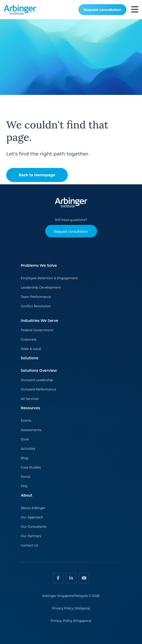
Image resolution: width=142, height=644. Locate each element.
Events (26, 421)
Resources (30, 408)
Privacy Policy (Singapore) (71, 621)
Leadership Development (41, 287)
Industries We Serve (39, 321)
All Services (30, 399)
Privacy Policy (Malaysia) (71, 608)
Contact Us (29, 545)
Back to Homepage (37, 175)
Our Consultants (34, 527)
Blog (24, 458)
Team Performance (36, 297)
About (27, 495)
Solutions (29, 358)
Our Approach (32, 517)
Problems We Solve (39, 265)
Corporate (29, 339)
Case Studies (31, 467)
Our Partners (31, 536)
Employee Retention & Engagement (49, 278)
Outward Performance (38, 389)
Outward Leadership (37, 380)
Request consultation (102, 10)
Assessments (31, 430)
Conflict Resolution (36, 306)
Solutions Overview (39, 370)
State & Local (31, 349)
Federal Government (37, 330)
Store (25, 439)
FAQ (24, 486)
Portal (26, 477)
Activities (28, 449)
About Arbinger (33, 508)
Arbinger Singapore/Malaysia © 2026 (71, 596)
